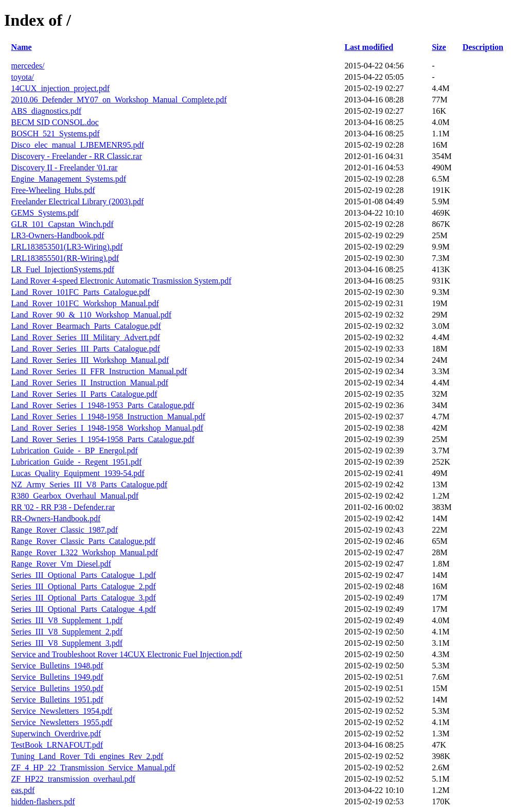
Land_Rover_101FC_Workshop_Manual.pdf (85, 303)
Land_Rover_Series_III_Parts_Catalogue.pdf (86, 349)
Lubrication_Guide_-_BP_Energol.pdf (75, 451)
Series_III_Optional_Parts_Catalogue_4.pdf (84, 609)
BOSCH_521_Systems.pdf (56, 134)
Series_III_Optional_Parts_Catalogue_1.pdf (84, 575)
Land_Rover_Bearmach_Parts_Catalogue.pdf (86, 326)
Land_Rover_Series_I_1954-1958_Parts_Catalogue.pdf (103, 439)
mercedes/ (28, 66)
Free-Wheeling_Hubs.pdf (53, 190)
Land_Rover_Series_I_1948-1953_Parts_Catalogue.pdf (103, 405)
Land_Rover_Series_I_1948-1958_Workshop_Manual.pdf (107, 428)
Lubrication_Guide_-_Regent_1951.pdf (77, 462)
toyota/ (23, 77)
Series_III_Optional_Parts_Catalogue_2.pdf (84, 586)
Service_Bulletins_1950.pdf (57, 688)
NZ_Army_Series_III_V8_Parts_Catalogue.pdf (90, 484)
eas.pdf (23, 790)
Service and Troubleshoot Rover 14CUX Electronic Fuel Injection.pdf (127, 654)
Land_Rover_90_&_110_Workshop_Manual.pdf (91, 315)
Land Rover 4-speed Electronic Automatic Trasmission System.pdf (121, 281)
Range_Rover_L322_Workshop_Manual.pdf (85, 552)
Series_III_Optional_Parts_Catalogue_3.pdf (84, 598)
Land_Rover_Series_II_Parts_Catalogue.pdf (84, 394)
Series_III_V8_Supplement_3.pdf (67, 643)
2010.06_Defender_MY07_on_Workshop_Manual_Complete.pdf (119, 100)
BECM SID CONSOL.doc (55, 122)
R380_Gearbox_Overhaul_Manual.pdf (75, 496)
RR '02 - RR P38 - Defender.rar (63, 507)
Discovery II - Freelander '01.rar (65, 167)
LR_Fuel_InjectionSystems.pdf (63, 269)
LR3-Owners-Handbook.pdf (58, 235)
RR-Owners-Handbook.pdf (56, 518)
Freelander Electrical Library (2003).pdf (78, 201)
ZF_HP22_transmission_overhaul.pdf (73, 779)
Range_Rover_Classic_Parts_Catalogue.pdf (83, 541)
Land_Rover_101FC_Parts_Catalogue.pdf (81, 292)
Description (483, 47)
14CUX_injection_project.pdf (61, 88)
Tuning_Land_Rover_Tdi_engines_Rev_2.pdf (87, 756)
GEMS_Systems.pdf (45, 213)
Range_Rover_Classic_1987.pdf (65, 530)
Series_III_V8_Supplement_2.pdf (67, 632)
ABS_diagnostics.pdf (46, 111)
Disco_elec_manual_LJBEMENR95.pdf (78, 145)
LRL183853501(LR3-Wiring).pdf (67, 247)
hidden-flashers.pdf (43, 801)
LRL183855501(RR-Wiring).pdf (65, 258)
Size (439, 47)
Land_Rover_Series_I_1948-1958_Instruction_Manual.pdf (108, 417)
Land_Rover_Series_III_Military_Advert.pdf (86, 337)
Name (22, 47)
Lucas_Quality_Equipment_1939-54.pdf (78, 473)
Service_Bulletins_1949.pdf (57, 677)
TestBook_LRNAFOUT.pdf (57, 745)
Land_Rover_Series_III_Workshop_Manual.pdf (90, 360)
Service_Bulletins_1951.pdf (57, 700)
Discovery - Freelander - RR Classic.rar (77, 156)
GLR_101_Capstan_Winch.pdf (63, 224)
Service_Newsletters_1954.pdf (62, 711)
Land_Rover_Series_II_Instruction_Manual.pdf (90, 383)
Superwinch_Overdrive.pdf (56, 734)
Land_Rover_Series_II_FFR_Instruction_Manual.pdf (99, 371)
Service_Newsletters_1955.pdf (62, 722)
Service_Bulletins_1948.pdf (57, 666)
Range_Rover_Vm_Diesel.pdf (61, 564)
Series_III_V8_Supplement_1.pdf (67, 620)
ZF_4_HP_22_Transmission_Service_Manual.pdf (93, 767)
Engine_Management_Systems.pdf (69, 179)
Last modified (369, 47)
